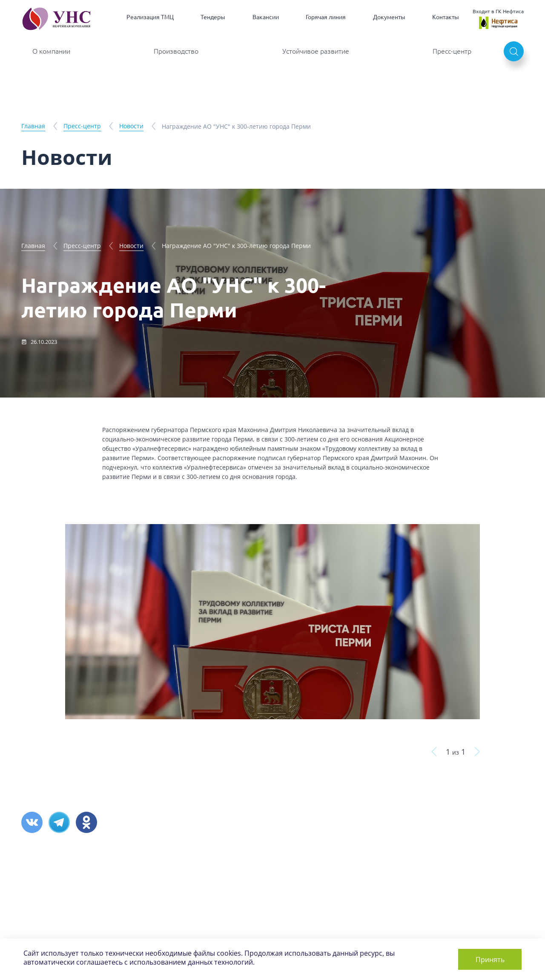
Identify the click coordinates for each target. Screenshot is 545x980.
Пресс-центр (452, 51)
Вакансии (266, 17)
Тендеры (213, 17)
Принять (488, 958)
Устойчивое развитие (316, 51)
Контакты (446, 17)
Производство (176, 51)
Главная (33, 126)
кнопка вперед (477, 751)
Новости (131, 126)
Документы (389, 17)
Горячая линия (326, 17)
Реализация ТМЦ (150, 17)
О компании (51, 51)
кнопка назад (434, 751)
